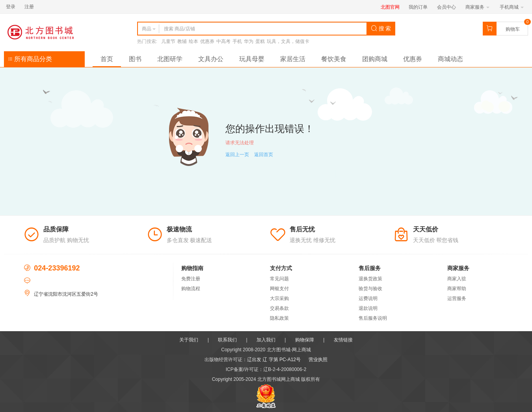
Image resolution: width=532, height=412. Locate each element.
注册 (29, 7)
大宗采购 (279, 298)
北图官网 (390, 7)
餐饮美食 (334, 59)
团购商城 (375, 59)
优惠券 (207, 41)
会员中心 (446, 7)
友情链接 (343, 340)
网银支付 (279, 289)
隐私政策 (279, 318)
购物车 (513, 29)
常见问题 (279, 279)
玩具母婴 (252, 59)
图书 (135, 59)
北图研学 (170, 59)
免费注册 (191, 279)
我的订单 (418, 7)
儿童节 (168, 41)
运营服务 (457, 298)
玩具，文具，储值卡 (288, 41)
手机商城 (512, 7)
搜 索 (381, 28)
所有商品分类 (30, 59)
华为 (249, 41)
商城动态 (450, 59)
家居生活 (293, 59)
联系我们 (227, 340)
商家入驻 (457, 279)
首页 (107, 59)
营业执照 (318, 360)
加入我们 (266, 340)
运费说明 (368, 298)
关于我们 (189, 340)
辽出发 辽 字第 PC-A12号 (274, 360)
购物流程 (191, 289)
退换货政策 (370, 279)
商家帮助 (457, 289)
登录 (11, 7)
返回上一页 (237, 155)
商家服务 (477, 7)
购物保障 (305, 340)
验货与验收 (370, 289)
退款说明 (368, 308)
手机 (237, 41)
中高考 (223, 41)
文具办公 (211, 59)
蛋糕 (260, 41)
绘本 (193, 41)
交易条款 (279, 308)
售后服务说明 (373, 318)
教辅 (182, 41)
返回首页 (264, 155)
